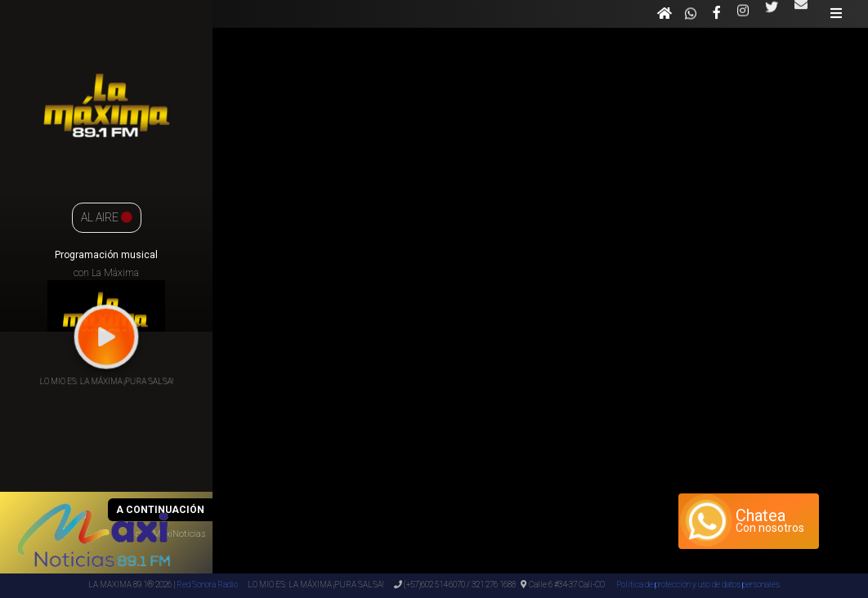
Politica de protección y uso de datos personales (697, 585)
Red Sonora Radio (207, 585)
